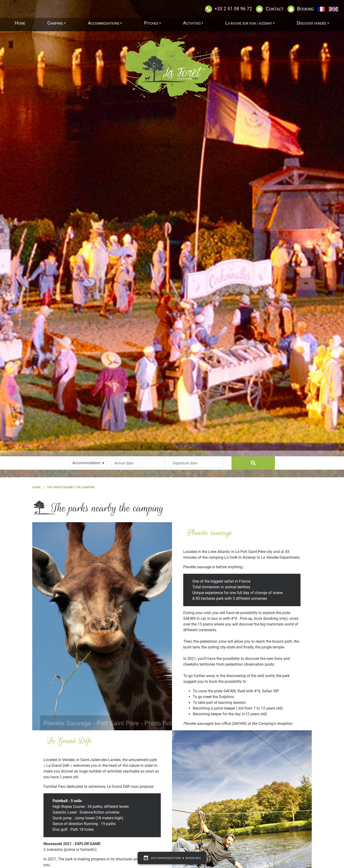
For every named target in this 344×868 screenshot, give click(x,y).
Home (37, 487)
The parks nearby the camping (71, 487)
